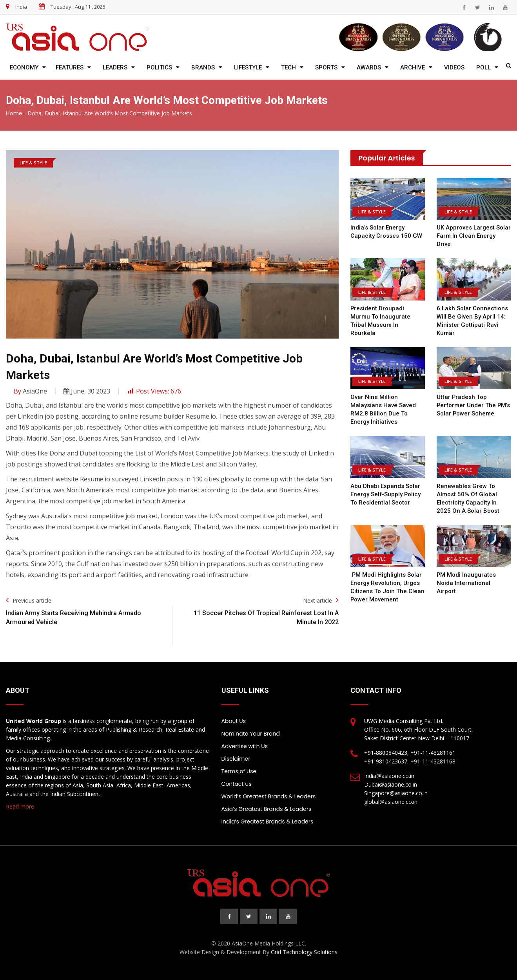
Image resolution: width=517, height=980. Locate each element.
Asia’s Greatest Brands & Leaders (267, 809)
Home (14, 113)
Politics (159, 67)
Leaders (115, 67)
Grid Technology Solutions (304, 952)
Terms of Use (239, 771)
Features (70, 67)
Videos (454, 67)
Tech (288, 67)
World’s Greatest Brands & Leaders (269, 796)
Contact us (237, 784)
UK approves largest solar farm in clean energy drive (474, 236)
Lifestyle (248, 67)
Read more (20, 806)
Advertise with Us (245, 746)
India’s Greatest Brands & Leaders (268, 822)
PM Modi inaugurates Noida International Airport (466, 583)
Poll (483, 67)
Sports (326, 67)
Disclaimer (236, 759)
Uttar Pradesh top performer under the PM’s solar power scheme (473, 405)
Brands (203, 67)
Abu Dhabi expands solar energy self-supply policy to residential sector (386, 494)
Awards (369, 67)
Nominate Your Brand (251, 734)
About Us (234, 721)
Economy (24, 67)
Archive (413, 67)
